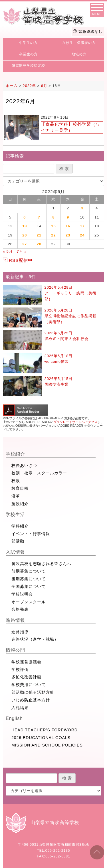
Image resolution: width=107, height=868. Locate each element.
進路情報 (15, 620)
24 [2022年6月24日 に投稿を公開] (82, 235)
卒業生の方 (28, 54)
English (14, 718)
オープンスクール (29, 602)
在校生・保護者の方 (79, 43)
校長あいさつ (24, 466)
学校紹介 (15, 454)
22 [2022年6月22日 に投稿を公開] (53, 235)
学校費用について (29, 685)
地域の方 (79, 54)
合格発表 (20, 609)
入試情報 (15, 552)
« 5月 (8, 251)
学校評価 (20, 669)
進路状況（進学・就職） (35, 639)
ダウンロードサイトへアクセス (75, 422)
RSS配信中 (18, 260)
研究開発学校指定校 (28, 66)
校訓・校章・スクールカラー (39, 473)
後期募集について (29, 579)
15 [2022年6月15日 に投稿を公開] (53, 226)
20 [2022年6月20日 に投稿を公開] (25, 235)
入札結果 (20, 708)
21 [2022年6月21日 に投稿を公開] (39, 235)
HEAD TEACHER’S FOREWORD (45, 730)
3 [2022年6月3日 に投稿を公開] (82, 208)
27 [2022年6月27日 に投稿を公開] (25, 244)
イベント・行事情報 (31, 534)
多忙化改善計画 (26, 677)
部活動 (18, 541)
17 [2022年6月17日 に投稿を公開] (82, 226)
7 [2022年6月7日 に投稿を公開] (39, 217)
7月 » (22, 251)
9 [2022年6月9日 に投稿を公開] (68, 217)
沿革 (16, 496)
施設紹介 (20, 504)
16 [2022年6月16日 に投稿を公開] (68, 226)
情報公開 (15, 650)
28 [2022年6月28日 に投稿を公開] (39, 244)
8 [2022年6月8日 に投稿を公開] (53, 217)
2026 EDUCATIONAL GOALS (41, 738)
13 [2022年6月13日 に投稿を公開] (25, 226)
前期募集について (29, 571)
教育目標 (20, 488)
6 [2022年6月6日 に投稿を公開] (25, 217)
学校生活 (15, 514)
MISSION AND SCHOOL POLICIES (47, 745)
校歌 (16, 481)
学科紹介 (20, 526)
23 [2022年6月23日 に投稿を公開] (68, 235)
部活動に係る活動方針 (33, 692)
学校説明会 (22, 594)
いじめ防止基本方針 (31, 700)
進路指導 (20, 632)
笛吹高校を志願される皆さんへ (41, 564)
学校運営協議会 (26, 662)
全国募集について (29, 586)
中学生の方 (28, 43)
